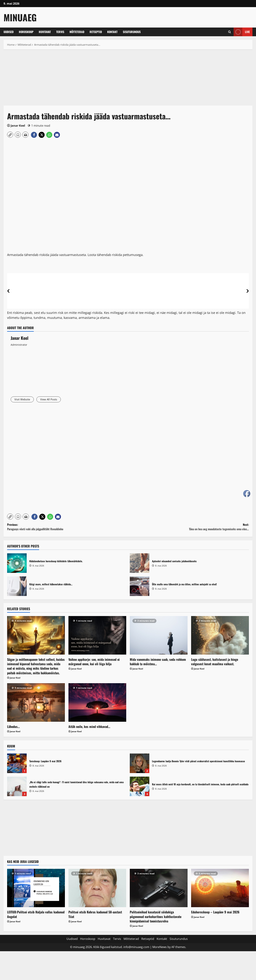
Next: (188, 528)
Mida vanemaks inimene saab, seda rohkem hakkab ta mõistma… (158, 662)
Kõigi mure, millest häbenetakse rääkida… (17, 587)
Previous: (68, 528)
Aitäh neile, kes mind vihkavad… (89, 727)
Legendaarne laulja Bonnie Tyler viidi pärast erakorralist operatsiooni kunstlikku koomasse (140, 764)
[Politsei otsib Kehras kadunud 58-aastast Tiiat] (97, 889)
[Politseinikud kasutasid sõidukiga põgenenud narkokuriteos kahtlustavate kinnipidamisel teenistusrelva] (159, 889)
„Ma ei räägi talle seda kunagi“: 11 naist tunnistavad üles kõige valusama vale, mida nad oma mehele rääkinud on (17, 787)
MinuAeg (20, 17)
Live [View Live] (242, 32)
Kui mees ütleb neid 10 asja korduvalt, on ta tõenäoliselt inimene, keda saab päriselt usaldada (140, 787)
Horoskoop (26, 32)
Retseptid (96, 32)
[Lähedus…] (36, 703)
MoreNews (160, 948)
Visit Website (24, 400)
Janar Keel (18, 126)
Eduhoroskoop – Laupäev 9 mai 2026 (215, 913)
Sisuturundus (132, 32)
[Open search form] (230, 32)
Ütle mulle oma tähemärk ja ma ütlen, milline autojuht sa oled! (140, 587)
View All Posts (54, 400)
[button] (10, 135)
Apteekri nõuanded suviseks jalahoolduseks (140, 564)
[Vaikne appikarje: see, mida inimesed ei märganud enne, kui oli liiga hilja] (97, 636)
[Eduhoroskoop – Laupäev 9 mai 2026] (220, 889)
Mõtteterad (77, 32)
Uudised (9, 32)
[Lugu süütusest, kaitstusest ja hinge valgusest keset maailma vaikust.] (220, 636)
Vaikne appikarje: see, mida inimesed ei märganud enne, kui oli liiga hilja (94, 662)
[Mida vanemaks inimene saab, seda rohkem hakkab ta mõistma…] (159, 636)
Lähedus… (13, 727)
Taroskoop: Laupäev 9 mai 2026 (17, 764)
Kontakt (112, 32)
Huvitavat (45, 32)
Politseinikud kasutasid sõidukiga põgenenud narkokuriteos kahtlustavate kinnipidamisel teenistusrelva (156, 917)
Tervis (60, 32)
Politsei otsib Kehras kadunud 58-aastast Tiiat (95, 915)
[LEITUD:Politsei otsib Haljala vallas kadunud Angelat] (36, 889)
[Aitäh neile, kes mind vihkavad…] (97, 703)
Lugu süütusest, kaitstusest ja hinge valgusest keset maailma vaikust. (215, 662)
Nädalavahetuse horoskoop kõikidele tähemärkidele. (17, 564)
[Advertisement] (110, 79)
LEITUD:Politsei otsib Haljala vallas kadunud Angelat (36, 915)
